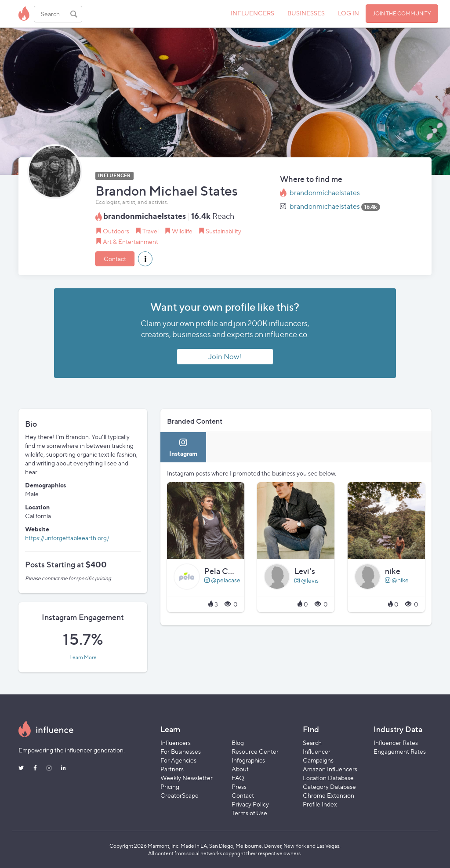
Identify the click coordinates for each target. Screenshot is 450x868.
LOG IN (348, 13)
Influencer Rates (396, 743)
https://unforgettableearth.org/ (67, 538)
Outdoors (116, 231)
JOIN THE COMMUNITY (402, 13)
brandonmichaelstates (325, 193)
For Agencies (178, 760)
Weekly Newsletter (187, 778)
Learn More (83, 657)
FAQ (238, 778)
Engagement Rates (400, 751)
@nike (397, 580)
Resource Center (255, 751)
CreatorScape (180, 795)
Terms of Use (249, 813)
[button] (145, 259)
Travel (151, 231)
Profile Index (320, 804)
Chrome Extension (328, 795)
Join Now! (225, 356)
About (240, 769)
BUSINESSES (306, 13)
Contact (115, 259)
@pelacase (222, 580)
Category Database (329, 786)
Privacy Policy (250, 804)
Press (239, 786)
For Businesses (181, 751)
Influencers (176, 743)
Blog (238, 743)
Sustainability (223, 231)
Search (312, 743)
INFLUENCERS (252, 13)
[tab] (183, 447)
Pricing (170, 786)
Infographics (248, 760)
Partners (172, 769)
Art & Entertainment (131, 242)
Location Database (328, 778)
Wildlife (182, 231)
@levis (307, 580)
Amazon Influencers (330, 769)
